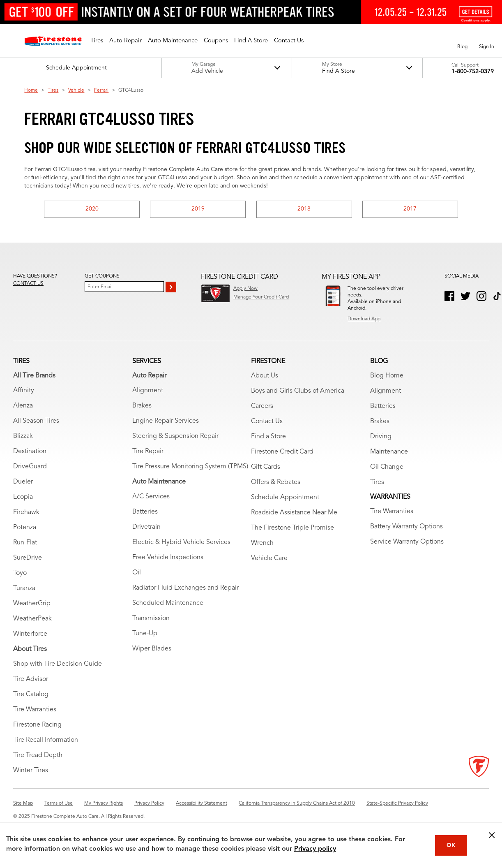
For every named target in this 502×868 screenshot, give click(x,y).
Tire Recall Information (46, 740)
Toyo (20, 573)
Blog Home (387, 376)
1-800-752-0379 (473, 72)
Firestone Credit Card (282, 452)
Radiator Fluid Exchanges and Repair (185, 588)
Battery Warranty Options (406, 527)
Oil (137, 573)
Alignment (148, 391)
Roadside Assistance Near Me (294, 513)
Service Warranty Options (407, 542)
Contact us (28, 284)
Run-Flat (25, 543)
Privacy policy (315, 849)
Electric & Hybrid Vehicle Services (181, 542)
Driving (381, 437)
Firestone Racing (37, 725)
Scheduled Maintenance (168, 603)
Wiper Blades (152, 649)
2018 (304, 209)
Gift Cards (266, 467)
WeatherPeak (32, 619)
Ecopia (23, 497)
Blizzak (23, 436)
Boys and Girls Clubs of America (298, 391)
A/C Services (151, 497)
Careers (262, 406)
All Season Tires (36, 421)
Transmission (151, 618)
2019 (198, 209)
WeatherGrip (32, 604)
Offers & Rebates (276, 482)
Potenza (25, 528)
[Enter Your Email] (124, 287)
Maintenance (389, 452)
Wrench (262, 543)
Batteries (145, 512)
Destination (30, 451)
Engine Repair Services (166, 421)
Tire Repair (148, 451)
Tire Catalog (31, 694)
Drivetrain (146, 527)
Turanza (24, 588)
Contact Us (267, 421)
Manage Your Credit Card (261, 297)
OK (451, 845)
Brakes (142, 406)
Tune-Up (145, 634)
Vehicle (76, 90)
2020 (92, 209)
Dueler (23, 482)
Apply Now (245, 289)
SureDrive (28, 558)
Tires (53, 90)
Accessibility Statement (201, 803)
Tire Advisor (31, 679)
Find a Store (268, 437)
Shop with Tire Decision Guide (58, 664)
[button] (97, 41)
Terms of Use (59, 803)
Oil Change (387, 467)
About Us (265, 376)
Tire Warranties (35, 710)
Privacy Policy (149, 803)
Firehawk (26, 512)
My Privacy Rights (104, 803)
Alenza (23, 406)
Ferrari (101, 90)
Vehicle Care (269, 558)
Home (31, 90)
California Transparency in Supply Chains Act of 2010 (297, 803)
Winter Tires (31, 771)
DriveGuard (30, 467)
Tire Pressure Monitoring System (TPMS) (190, 467)
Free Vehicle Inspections (168, 558)
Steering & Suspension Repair (175, 436)
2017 (410, 209)
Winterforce (30, 634)
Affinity (24, 391)
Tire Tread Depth (38, 755)
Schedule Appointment (285, 498)
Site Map (23, 803)
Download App (364, 319)
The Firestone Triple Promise (292, 528)
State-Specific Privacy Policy (397, 803)
